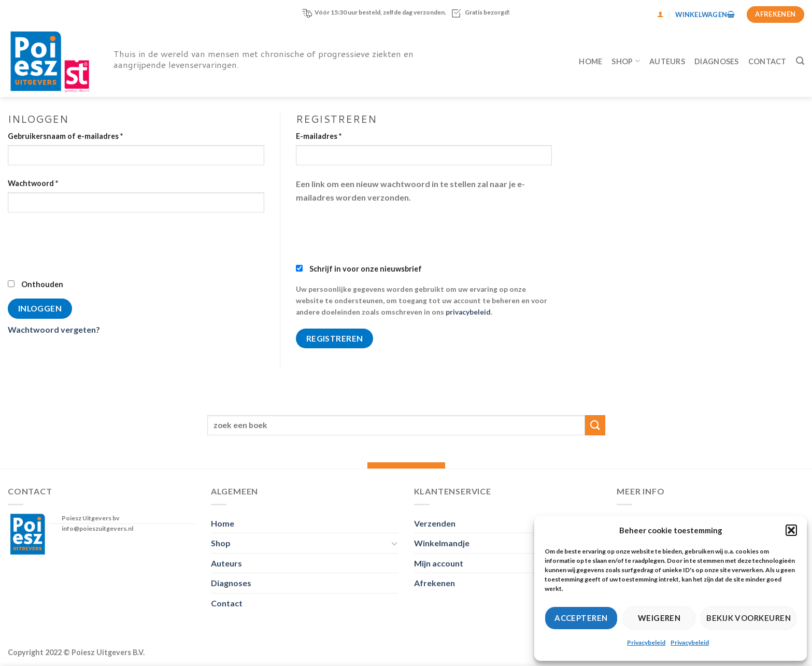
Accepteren (581, 618)
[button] (791, 530)
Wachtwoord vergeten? (54, 329)
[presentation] (87, 245)
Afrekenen (435, 583)
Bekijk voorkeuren (749, 618)
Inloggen (40, 308)
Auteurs (667, 61)
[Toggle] (394, 543)
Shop (626, 61)
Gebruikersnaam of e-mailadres (65, 136)
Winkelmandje (442, 543)
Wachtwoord (33, 183)
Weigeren (659, 618)
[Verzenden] (595, 425)
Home (590, 61)
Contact (767, 61)
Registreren (335, 338)
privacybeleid (468, 312)
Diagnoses (717, 61)
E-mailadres (319, 136)
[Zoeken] (800, 61)
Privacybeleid (646, 642)
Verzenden (435, 523)
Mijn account (439, 563)
